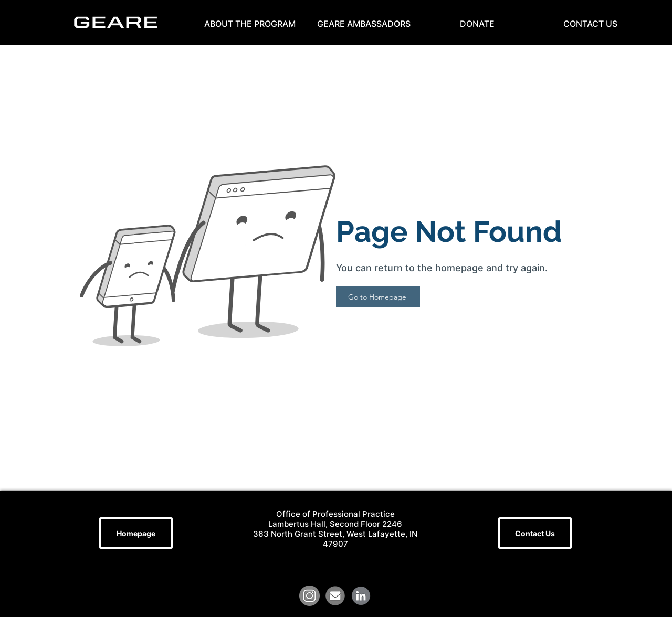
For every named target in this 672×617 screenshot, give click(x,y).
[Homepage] (136, 533)
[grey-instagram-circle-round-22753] (309, 596)
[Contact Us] (535, 533)
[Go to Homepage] (378, 297)
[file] (335, 596)
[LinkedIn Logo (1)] (361, 596)
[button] (250, 24)
